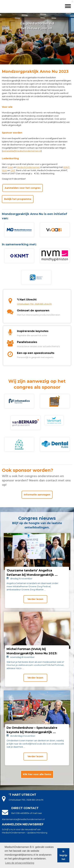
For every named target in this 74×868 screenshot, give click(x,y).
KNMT (66, 167)
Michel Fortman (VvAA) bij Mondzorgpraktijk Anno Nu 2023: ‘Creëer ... (32, 653)
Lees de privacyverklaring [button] (20, 863)
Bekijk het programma (18, 199)
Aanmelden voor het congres (23, 188)
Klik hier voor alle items (37, 774)
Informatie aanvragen (37, 495)
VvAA (10, 167)
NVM (4, 170)
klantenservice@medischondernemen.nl (23, 819)
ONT (13, 170)
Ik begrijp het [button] (63, 855)
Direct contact (25, 808)
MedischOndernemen (28, 167)
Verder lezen (35, 599)
